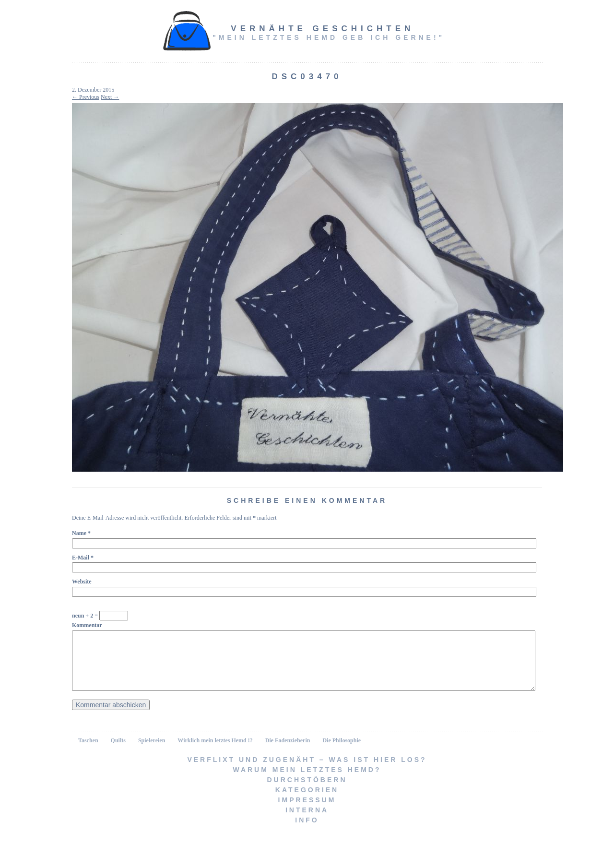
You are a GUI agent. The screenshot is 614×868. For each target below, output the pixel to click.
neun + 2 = (100, 616)
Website (82, 582)
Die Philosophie (342, 752)
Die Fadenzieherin (288, 752)
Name (81, 533)
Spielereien (152, 752)
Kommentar (87, 625)
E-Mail (83, 558)
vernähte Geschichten (322, 29)
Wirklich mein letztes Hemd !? (215, 752)
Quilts (118, 752)
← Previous (86, 97)
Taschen (88, 752)
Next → (110, 97)
